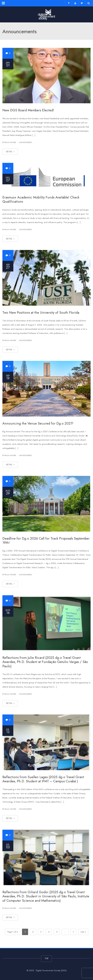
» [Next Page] (73, 932)
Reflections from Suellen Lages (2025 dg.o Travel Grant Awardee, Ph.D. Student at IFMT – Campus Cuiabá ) (43, 779)
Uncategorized (25, 142)
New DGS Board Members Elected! (28, 110)
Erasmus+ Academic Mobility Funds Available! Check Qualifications (41, 199)
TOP (46, 958)
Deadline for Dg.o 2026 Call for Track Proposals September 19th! (46, 541)
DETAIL (10, 152)
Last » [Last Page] (83, 932)
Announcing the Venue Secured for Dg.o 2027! (38, 423)
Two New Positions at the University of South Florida (41, 313)
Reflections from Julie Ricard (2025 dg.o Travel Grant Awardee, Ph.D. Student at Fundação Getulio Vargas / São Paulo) (45, 662)
